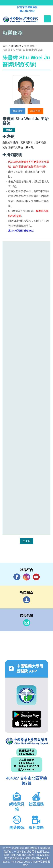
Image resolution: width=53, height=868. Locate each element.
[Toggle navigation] (47, 19)
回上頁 (27, 541)
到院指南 (27, 600)
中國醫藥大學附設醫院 (26, 741)
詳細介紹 (35, 111)
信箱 (27, 623)
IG (27, 577)
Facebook (17, 577)
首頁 (5, 46)
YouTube (36, 577)
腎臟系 (9, 130)
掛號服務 (29, 46)
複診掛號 (18, 111)
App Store (27, 723)
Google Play (27, 715)
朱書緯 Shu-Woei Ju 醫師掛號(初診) (23, 50)
